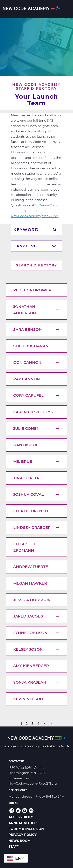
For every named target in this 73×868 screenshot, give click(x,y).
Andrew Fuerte (36, 567)
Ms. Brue (36, 461)
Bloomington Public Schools (47, 746)
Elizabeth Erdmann (36, 547)
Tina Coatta (36, 478)
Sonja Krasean (36, 682)
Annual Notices (23, 823)
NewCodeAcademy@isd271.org (35, 216)
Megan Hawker (36, 583)
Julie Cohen (36, 428)
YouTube (25, 811)
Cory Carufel (36, 395)
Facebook (12, 811)
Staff (14, 847)
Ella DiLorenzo (36, 511)
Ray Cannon (36, 379)
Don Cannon (36, 362)
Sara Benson (36, 329)
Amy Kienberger (36, 666)
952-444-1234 (46, 205)
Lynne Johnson (36, 633)
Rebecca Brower (36, 290)
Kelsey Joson (36, 649)
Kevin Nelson (36, 699)
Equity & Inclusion (26, 829)
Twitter (18, 811)
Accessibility (21, 817)
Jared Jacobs (36, 616)
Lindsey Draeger (36, 527)
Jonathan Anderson (36, 310)
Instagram (31, 811)
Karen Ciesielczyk (36, 412)
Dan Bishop (36, 445)
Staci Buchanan (36, 346)
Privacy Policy (23, 835)
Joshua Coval (36, 494)
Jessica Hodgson (36, 600)
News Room (20, 841)
